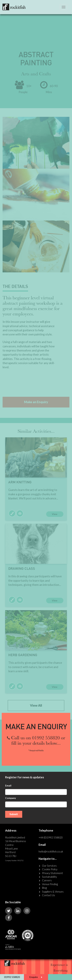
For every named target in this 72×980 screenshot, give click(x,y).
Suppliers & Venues (53, 892)
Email (8, 786)
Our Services (49, 866)
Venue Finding (50, 884)
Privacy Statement (52, 873)
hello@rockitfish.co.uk (51, 851)
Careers (47, 880)
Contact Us (48, 895)
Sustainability (49, 877)
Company (11, 798)
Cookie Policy (50, 869)
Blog (44, 888)
